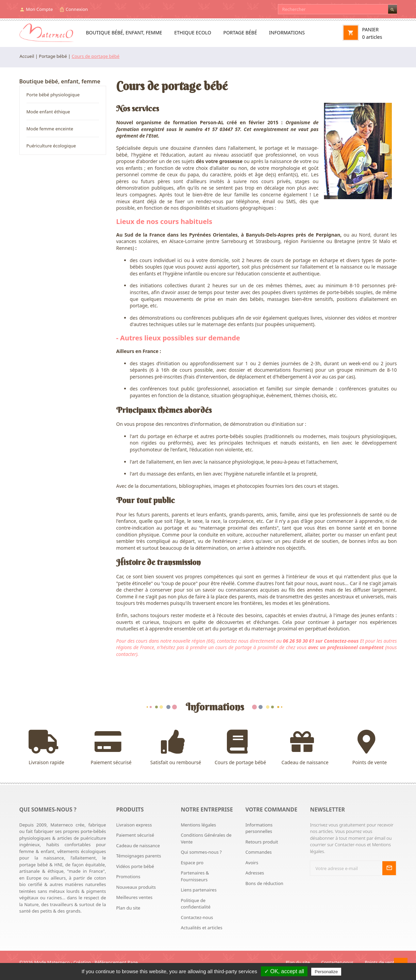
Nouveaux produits (136, 887)
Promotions (128, 877)
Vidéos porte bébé (135, 866)
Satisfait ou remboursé (176, 748)
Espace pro (192, 863)
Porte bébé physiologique (53, 95)
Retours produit (262, 842)
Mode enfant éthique (48, 112)
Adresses (255, 873)
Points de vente (370, 748)
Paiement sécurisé (111, 748)
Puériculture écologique (51, 146)
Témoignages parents (139, 856)
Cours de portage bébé (240, 748)
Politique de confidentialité (195, 904)
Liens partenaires (198, 890)
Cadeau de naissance (305, 748)
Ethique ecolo (193, 33)
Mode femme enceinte (50, 129)
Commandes (258, 852)
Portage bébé (240, 33)
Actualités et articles (201, 928)
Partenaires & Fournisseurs (195, 876)
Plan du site (128, 908)
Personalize (326, 972)
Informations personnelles (259, 828)
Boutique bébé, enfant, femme (124, 33)
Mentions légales (198, 825)
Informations (287, 33)
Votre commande (271, 809)
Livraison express (134, 825)
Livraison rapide (47, 748)
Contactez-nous (197, 917)
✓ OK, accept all (284, 971)
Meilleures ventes (135, 897)
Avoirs (252, 863)
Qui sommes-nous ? (201, 852)
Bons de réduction (264, 883)
